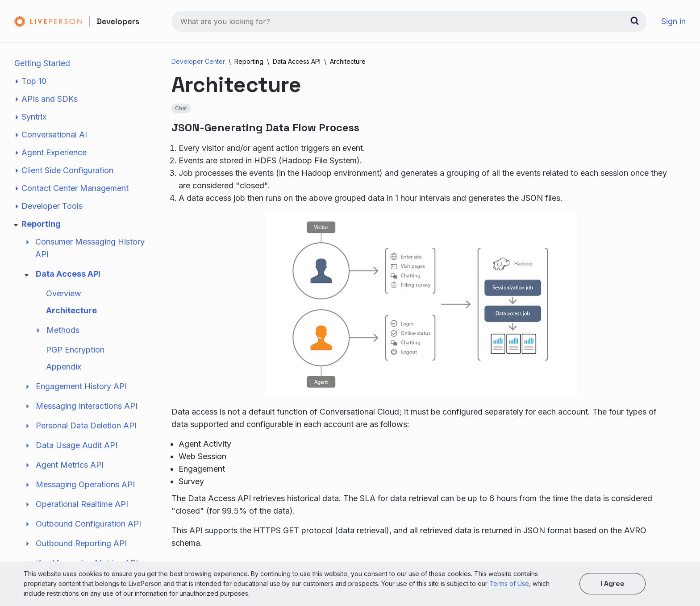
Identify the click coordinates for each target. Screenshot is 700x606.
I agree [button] (612, 583)
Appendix (64, 367)
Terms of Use (509, 583)
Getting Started (42, 63)
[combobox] (409, 21)
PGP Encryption (75, 350)
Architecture (71, 310)
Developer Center (198, 61)
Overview (64, 293)
